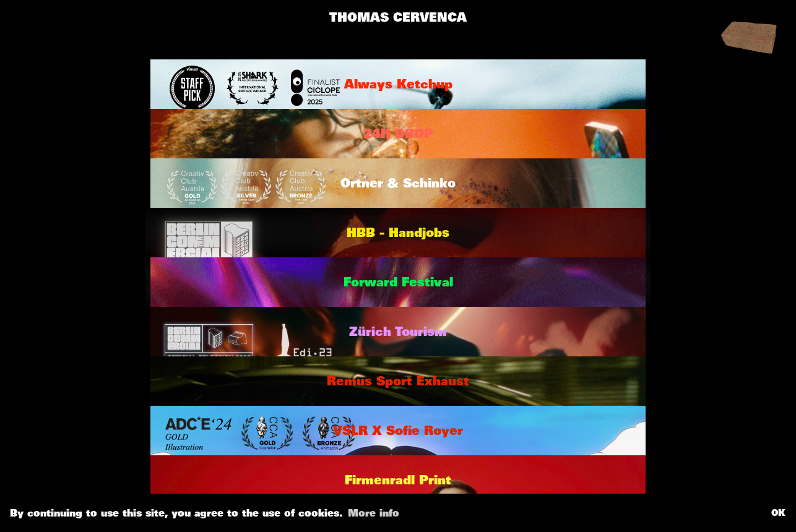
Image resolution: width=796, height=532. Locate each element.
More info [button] (374, 513)
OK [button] (778, 513)
